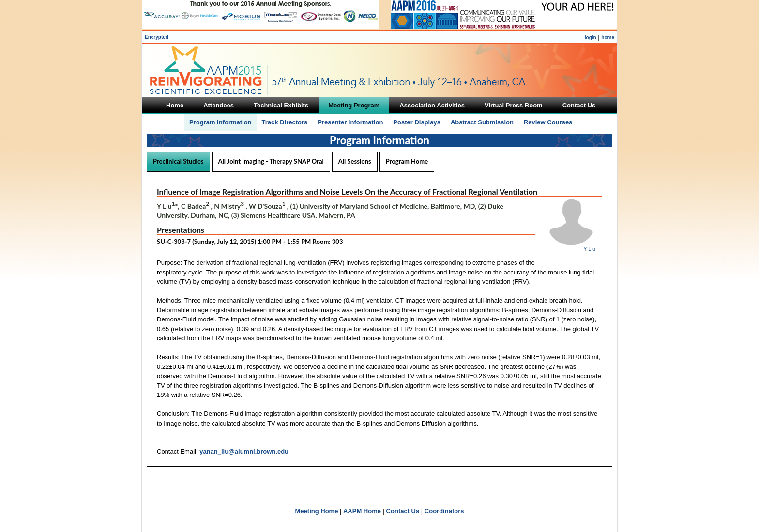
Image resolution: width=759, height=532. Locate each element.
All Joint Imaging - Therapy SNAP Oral (271, 161)
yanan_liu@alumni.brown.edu (244, 451)
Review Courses (548, 122)
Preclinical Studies (178, 161)
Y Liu (589, 249)
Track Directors (285, 122)
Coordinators (444, 511)
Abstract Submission (482, 122)
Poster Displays (417, 122)
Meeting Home (317, 511)
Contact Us (403, 511)
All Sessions (355, 161)
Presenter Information (350, 122)
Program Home (407, 161)
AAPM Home (362, 511)
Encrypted (157, 37)
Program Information (220, 122)
